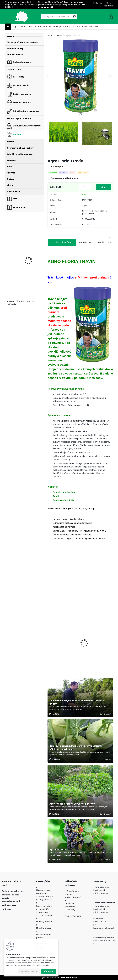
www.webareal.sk (69, 978)
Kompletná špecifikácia (62, 242)
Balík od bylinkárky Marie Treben (29, 285)
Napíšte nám (19, 27)
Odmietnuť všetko (29, 971)
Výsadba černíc (58, 850)
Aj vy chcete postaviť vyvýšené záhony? (72, 804)
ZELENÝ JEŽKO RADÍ (90, 27)
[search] (74, 16)
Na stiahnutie (85, 242)
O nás (29, 27)
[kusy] (85, 187)
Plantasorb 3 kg (28, 243)
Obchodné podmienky (59, 27)
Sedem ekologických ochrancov (59, 649)
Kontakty (76, 27)
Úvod (50, 36)
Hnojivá (59, 36)
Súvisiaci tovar (104, 242)
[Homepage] (8, 27)
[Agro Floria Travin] (80, 76)
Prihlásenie (98, 3)
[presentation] (50, 76)
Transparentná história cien (63, 178)
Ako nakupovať (41, 27)
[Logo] (22, 17)
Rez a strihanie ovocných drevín (95, 653)
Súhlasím (49, 971)
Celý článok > (105, 714)
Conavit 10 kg (27, 268)
